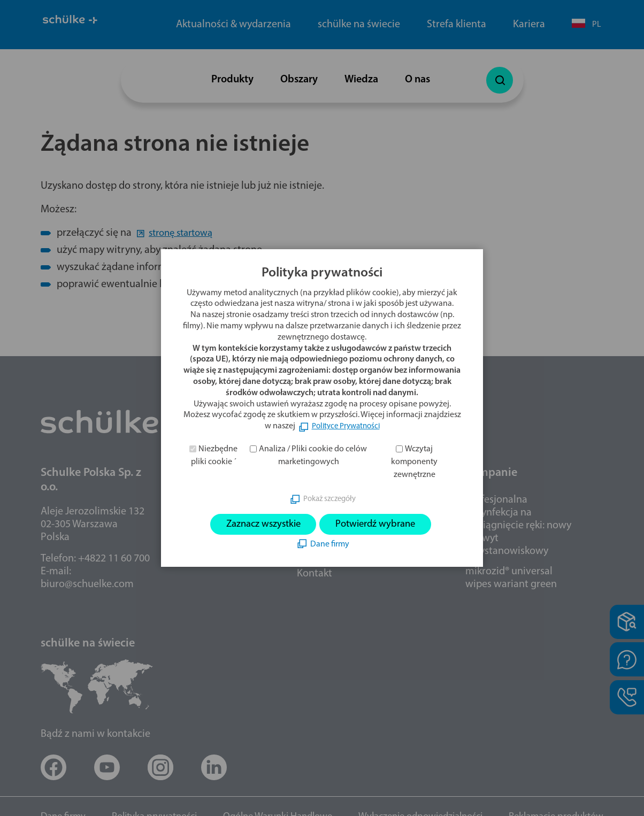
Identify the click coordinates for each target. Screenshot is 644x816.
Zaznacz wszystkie (258, 525)
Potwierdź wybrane (380, 525)
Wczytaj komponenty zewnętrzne (414, 461)
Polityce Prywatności (346, 426)
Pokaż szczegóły (330, 498)
